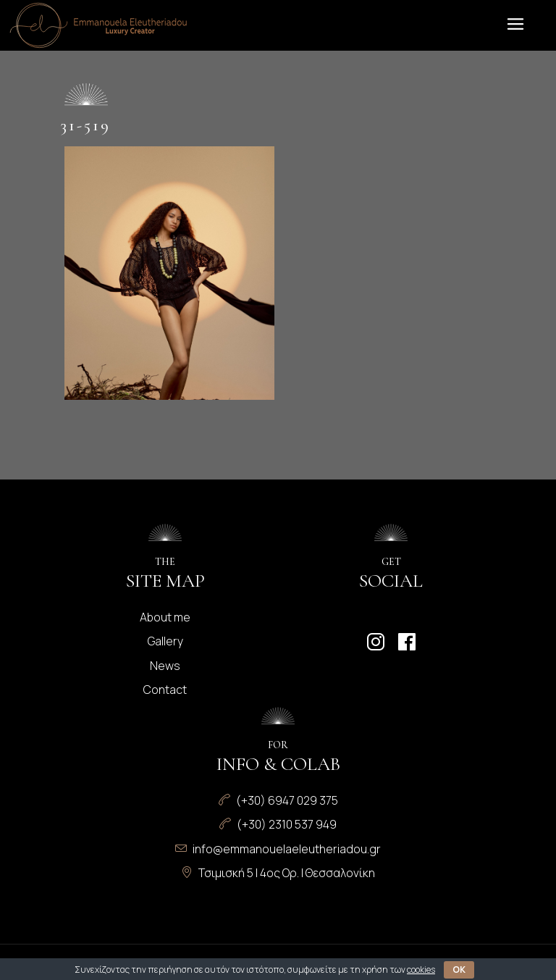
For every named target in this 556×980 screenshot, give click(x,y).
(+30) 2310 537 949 (287, 824)
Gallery (165, 641)
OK (459, 969)
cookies (421, 969)
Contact (165, 690)
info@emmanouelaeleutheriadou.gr (287, 849)
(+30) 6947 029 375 (287, 800)
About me (165, 617)
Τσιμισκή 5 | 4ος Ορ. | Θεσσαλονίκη (287, 873)
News (165, 666)
